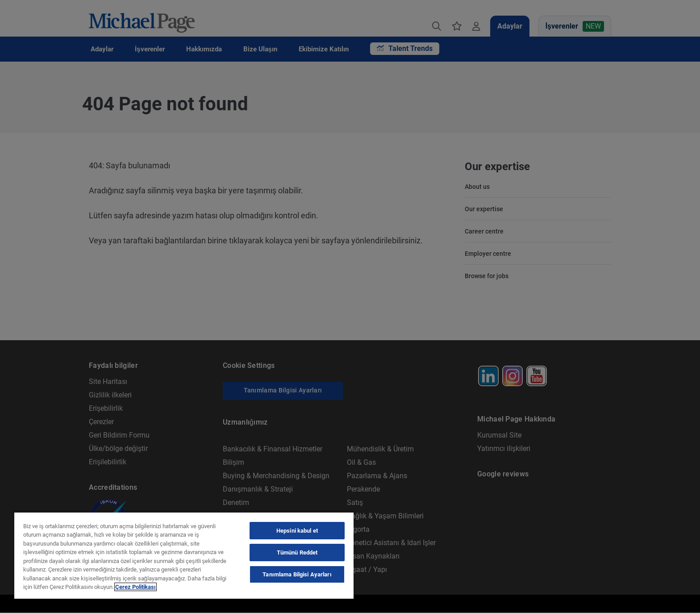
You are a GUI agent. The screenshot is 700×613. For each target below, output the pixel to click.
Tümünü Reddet (297, 553)
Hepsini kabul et (297, 531)
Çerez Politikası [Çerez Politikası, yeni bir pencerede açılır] (135, 587)
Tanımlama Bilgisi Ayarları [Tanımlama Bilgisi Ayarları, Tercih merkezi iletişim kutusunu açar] (297, 574)
